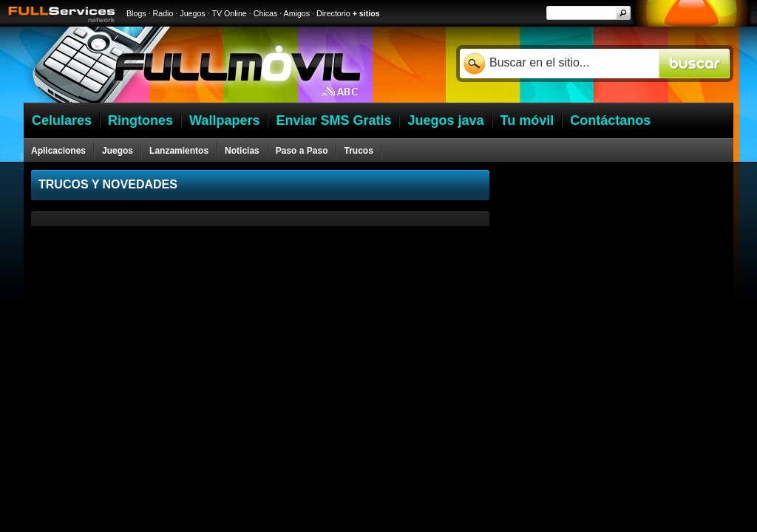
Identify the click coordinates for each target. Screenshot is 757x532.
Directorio (333, 13)
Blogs (136, 13)
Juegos (192, 13)
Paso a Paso (302, 151)
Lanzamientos (179, 151)
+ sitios (366, 13)
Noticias (242, 151)
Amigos (297, 13)
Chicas (266, 13)
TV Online (229, 13)
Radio (163, 13)
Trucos (358, 151)
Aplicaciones (58, 151)
